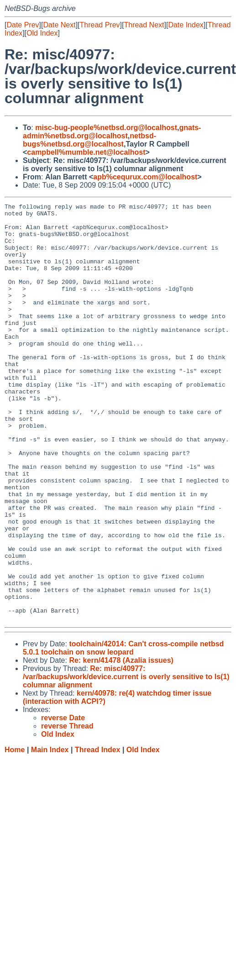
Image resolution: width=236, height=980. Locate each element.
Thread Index (98, 833)
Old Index (42, 33)
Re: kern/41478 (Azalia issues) (121, 744)
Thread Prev (100, 25)
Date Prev (23, 25)
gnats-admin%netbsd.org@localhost (112, 132)
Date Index (186, 25)
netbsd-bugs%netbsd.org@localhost (89, 140)
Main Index (50, 833)
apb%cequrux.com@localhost (145, 177)
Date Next (59, 25)
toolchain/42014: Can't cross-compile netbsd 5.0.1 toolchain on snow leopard (123, 731)
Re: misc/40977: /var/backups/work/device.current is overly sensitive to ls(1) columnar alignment (126, 760)
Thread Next (144, 25)
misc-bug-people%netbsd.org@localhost (106, 128)
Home (15, 833)
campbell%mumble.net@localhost (86, 152)
